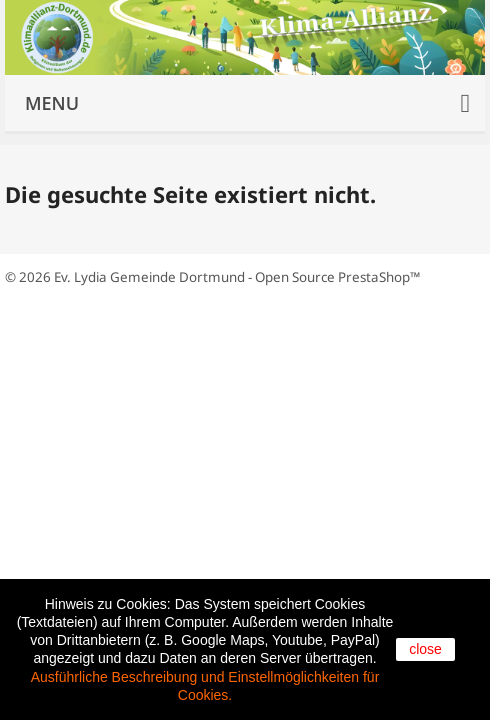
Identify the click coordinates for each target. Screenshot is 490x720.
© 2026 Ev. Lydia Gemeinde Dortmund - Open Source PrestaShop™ (212, 277)
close (425, 649)
